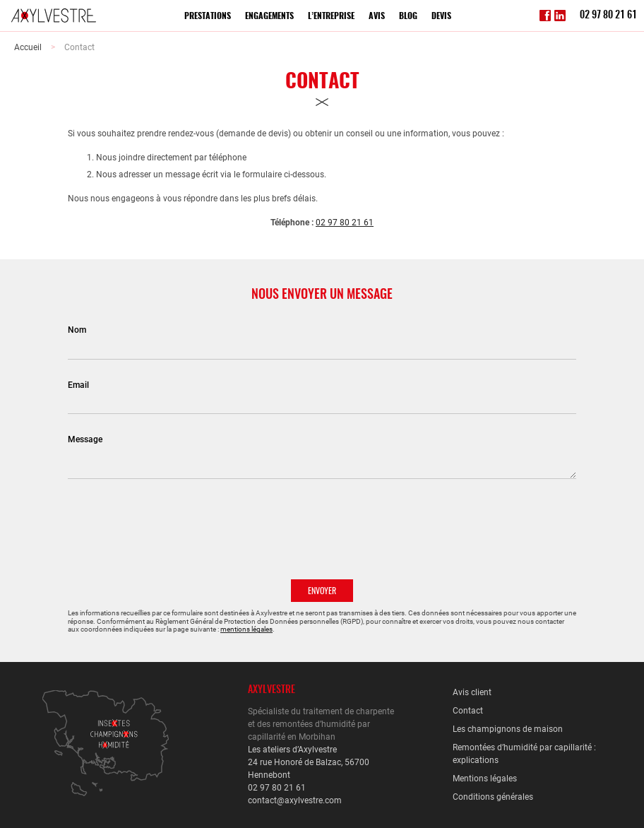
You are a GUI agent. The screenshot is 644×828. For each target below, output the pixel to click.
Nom (77, 330)
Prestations (208, 16)
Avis (377, 16)
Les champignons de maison (508, 729)
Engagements (269, 16)
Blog (408, 16)
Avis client (472, 692)
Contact (79, 47)
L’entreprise (331, 16)
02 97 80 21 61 (608, 16)
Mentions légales (485, 779)
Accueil (28, 47)
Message (85, 439)
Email (78, 385)
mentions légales (246, 629)
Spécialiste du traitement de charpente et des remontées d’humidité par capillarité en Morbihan (321, 724)
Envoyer (322, 591)
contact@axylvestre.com (295, 800)
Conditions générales (493, 797)
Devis (441, 16)
